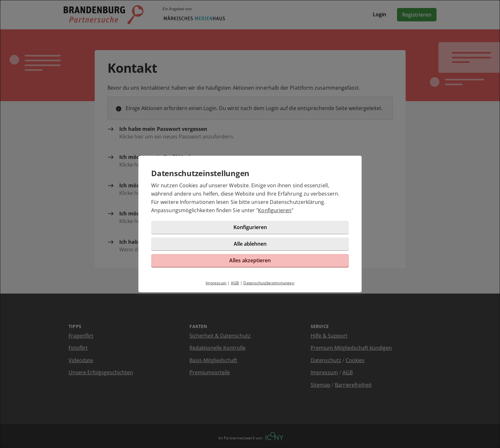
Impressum (216, 283)
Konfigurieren (275, 210)
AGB (235, 283)
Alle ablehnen (250, 244)
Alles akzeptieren (250, 260)
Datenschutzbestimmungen (269, 283)
